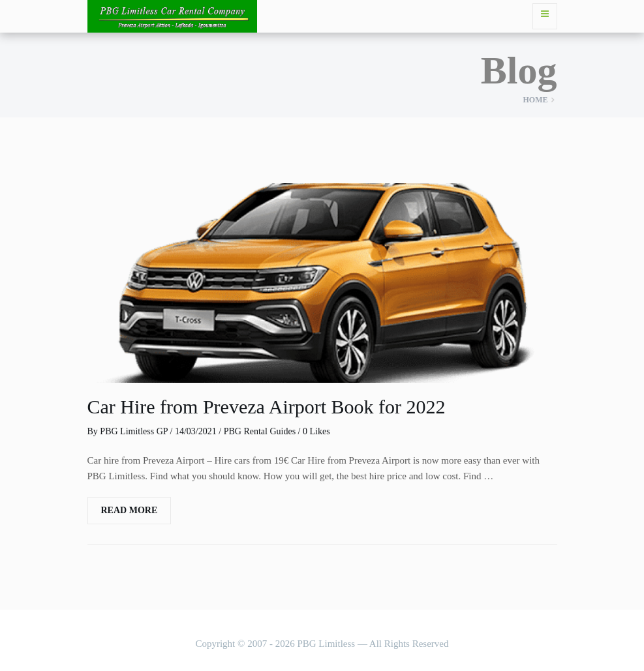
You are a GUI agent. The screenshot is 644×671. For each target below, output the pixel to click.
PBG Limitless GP (134, 431)
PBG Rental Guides (260, 431)
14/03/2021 (196, 431)
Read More (130, 510)
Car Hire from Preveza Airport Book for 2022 (267, 407)
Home (536, 100)
